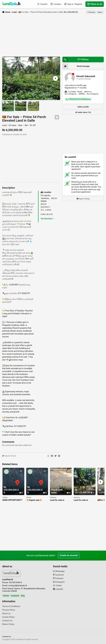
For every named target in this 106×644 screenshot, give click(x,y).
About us (6, 613)
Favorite (42, 4)
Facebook (58, 575)
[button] (55, 78)
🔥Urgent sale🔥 (34, 500)
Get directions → (48, 219)
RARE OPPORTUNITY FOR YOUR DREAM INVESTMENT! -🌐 (12, 500)
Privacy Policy (9, 610)
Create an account (69, 555)
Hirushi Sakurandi (86, 76)
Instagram (59, 582)
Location (56, 4)
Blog (23, 596)
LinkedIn (58, 589)
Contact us (7, 637)
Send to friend (9, 456)
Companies (15, 596)
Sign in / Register (73, 4)
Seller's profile (83, 107)
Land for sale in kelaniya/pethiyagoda (60, 500)
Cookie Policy (8, 617)
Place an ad (95, 4)
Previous (91, 12)
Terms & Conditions (11, 606)
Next (100, 12)
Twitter (57, 586)
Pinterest (58, 578)
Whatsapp (59, 571)
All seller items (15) (83, 112)
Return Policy (8, 624)
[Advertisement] (53, 35)
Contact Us (7, 621)
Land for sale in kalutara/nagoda (81, 500)
